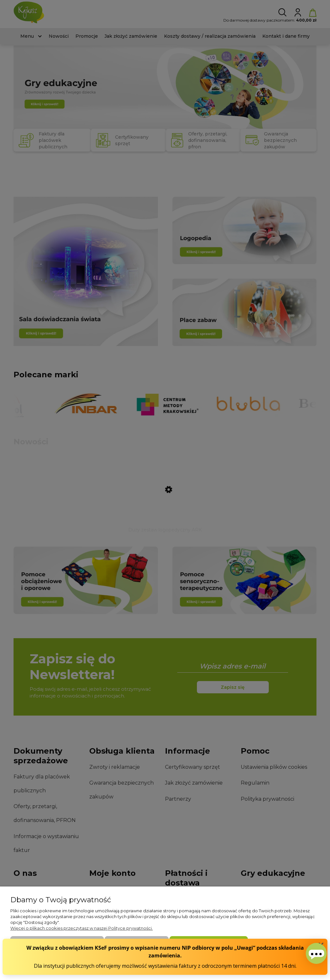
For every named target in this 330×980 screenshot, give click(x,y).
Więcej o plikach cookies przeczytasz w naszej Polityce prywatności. (82, 928)
